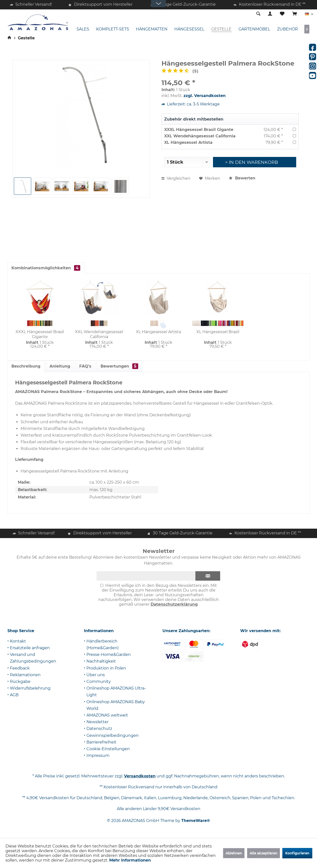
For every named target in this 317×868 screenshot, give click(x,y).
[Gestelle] (221, 29)
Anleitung (60, 366)
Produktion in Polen (106, 668)
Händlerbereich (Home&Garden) (103, 645)
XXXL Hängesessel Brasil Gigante (199, 130)
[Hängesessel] (189, 29)
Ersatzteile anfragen (30, 648)
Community (99, 682)
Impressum (98, 756)
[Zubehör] (288, 29)
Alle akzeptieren (264, 853)
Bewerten (242, 178)
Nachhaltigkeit (101, 661)
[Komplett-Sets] (113, 29)
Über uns (96, 675)
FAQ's (85, 366)
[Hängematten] (152, 29)
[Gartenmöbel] (254, 29)
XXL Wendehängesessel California (200, 136)
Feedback (20, 668)
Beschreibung (26, 366)
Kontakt (18, 641)
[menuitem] (295, 14)
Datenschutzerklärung (174, 604)
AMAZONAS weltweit (107, 715)
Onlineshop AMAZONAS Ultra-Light (116, 692)
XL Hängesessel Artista (188, 142)
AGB (14, 695)
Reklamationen (25, 675)
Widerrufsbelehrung (30, 688)
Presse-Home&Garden (109, 655)
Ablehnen (234, 853)
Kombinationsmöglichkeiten (46, 268)
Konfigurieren (297, 853)
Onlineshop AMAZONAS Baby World (116, 705)
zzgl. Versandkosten (205, 96)
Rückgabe (20, 682)
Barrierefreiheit (101, 742)
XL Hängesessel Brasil (218, 332)
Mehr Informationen (130, 860)
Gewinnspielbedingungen (113, 735)
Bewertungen (119, 366)
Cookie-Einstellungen (108, 749)
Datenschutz (99, 729)
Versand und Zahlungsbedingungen (33, 658)
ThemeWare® (196, 821)
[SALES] (83, 29)
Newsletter (97, 722)
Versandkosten (140, 776)
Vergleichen (176, 178)
